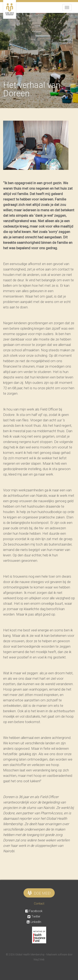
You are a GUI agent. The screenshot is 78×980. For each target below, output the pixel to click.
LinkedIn (34, 922)
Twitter (34, 916)
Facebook (34, 911)
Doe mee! (39, 893)
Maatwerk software (57, 955)
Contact (39, 904)
